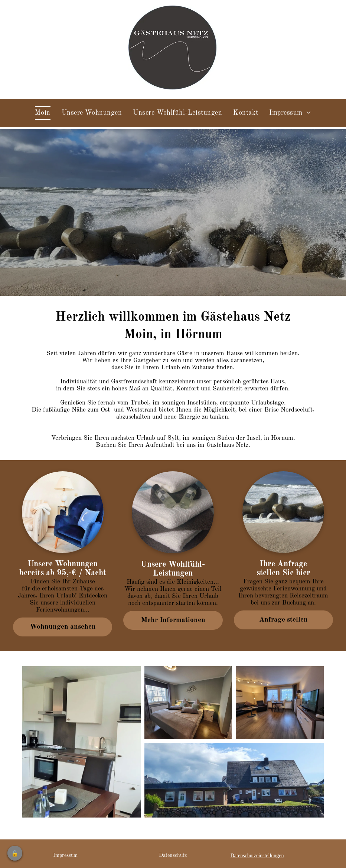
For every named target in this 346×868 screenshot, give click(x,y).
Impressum (65, 855)
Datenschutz (173, 855)
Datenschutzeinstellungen (257, 856)
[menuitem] (43, 113)
